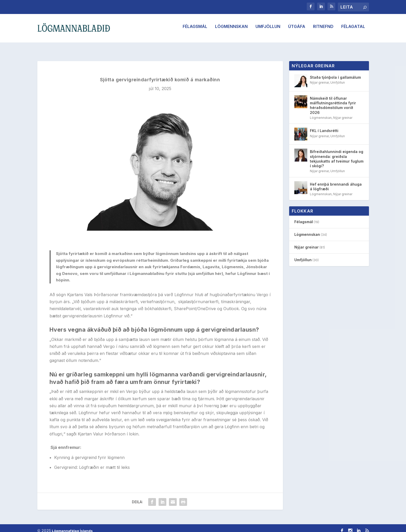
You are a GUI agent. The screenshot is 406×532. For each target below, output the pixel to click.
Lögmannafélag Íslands (72, 526)
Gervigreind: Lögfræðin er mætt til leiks (92, 463)
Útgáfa (297, 30)
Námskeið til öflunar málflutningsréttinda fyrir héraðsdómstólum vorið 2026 (333, 101)
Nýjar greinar (319, 78)
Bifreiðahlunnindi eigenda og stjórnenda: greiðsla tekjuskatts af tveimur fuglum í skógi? (337, 154)
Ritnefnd (323, 30)
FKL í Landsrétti (324, 126)
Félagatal (353, 30)
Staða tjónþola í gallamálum (335, 73)
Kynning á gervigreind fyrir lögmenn (89, 453)
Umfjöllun (268, 30)
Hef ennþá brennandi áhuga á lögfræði (336, 182)
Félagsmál (195, 30)
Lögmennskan (231, 30)
